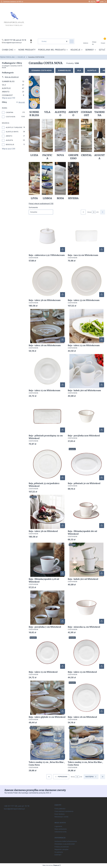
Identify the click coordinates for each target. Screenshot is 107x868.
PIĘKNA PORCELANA (7, 57)
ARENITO (13, 92)
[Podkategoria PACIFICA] (47, 139)
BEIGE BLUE (10, 144)
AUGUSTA (9, 140)
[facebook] (31, 40)
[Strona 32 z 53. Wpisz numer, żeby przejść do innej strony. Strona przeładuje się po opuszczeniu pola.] (94, 212)
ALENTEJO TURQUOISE (14, 127)
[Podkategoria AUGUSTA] (100, 139)
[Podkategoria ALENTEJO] (60, 96)
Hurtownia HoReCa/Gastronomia (66, 841)
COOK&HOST (13, 95)
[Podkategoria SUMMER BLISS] (34, 96)
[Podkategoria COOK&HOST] (86, 96)
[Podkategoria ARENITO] (73, 96)
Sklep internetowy (51, 865)
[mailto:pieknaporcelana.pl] (12, 42)
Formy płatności (60, 809)
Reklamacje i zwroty (61, 817)
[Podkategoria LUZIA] (34, 139)
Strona (89, 212)
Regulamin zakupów (61, 849)
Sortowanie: (33, 207)
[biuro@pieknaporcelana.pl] (14, 809)
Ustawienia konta (60, 832)
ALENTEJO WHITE (12, 132)
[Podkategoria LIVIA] (34, 181)
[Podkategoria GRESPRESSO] (73, 139)
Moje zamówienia (61, 829)
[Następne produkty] (91, 777)
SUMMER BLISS (13, 81)
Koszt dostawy (60, 814)
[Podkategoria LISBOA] (47, 181)
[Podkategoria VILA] (47, 96)
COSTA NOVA (11, 117)
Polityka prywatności (62, 847)
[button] (72, 41)
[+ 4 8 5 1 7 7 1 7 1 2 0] (16, 806)
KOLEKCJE (21, 57)
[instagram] (31, 42)
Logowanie (58, 826)
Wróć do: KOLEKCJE (10, 77)
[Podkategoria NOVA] (60, 139)
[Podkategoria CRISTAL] (86, 139)
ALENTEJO (13, 88)
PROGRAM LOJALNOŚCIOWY (65, 844)
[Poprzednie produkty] (61, 777)
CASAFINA (9, 112)
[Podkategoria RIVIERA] (73, 181)
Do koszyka (62, 250)
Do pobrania (59, 852)
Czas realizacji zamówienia (64, 811)
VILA (13, 85)
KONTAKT (58, 855)
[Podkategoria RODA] (60, 181)
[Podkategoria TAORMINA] (100, 96)
